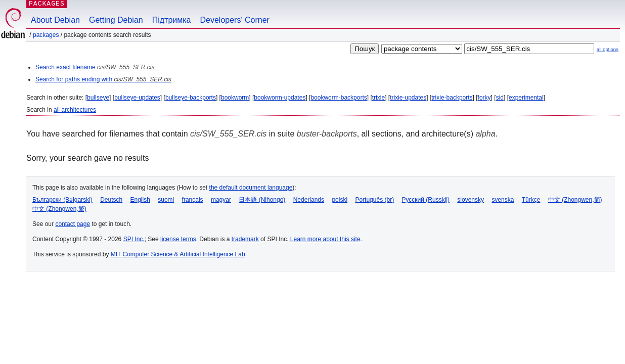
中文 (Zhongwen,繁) (59, 209)
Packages (46, 35)
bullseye (98, 98)
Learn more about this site (325, 239)
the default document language (251, 188)
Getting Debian (116, 20)
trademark (245, 239)
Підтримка (172, 20)
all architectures (75, 110)
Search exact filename (95, 67)
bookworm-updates (280, 98)
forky (484, 98)
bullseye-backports (191, 98)
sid (500, 98)
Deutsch (111, 200)
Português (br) (374, 200)
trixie (378, 98)
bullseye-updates (137, 98)
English (140, 200)
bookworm (235, 98)
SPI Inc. (134, 239)
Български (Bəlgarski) (62, 200)
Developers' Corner (235, 20)
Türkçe (531, 200)
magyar (221, 200)
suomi (166, 200)
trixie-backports (452, 98)
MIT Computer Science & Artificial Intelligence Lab (178, 254)
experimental (526, 98)
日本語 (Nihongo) (262, 200)
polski (340, 200)
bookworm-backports (339, 98)
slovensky (471, 200)
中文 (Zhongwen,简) (575, 200)
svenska (503, 200)
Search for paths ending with (103, 79)
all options (608, 49)
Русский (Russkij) (426, 200)
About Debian (55, 20)
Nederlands (309, 200)
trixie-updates (408, 98)
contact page (73, 224)
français (193, 200)
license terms (178, 239)
